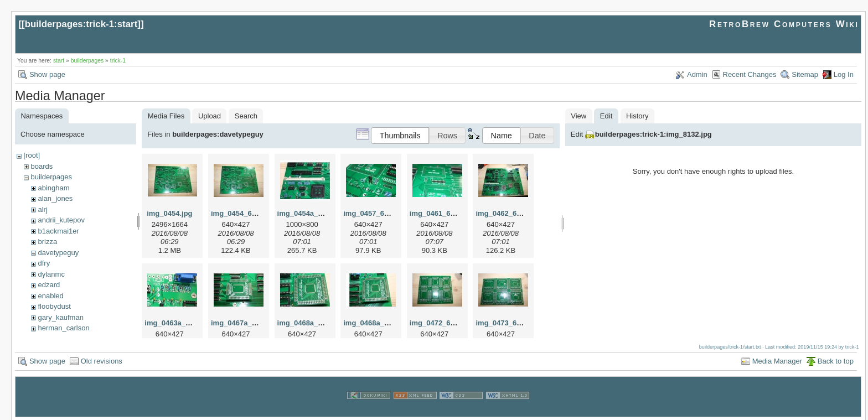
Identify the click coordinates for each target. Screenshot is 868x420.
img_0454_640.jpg (242, 213)
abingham (53, 188)
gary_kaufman (60, 317)
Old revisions (102, 360)
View (578, 116)
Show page (47, 74)
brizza (47, 242)
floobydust (54, 306)
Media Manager (777, 360)
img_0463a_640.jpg (177, 323)
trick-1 (118, 61)
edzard (49, 285)
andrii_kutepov (61, 220)
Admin (697, 74)
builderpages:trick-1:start (81, 24)
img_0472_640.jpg (440, 323)
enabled (50, 296)
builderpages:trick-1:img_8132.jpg (653, 134)
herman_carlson (63, 328)
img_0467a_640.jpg (244, 323)
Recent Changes (750, 74)
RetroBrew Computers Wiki (784, 24)
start (59, 61)
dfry (44, 263)
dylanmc (51, 274)
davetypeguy (58, 253)
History (637, 116)
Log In (844, 74)
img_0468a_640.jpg (310, 323)
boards (42, 166)
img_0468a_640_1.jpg (380, 323)
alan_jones (55, 198)
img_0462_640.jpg (506, 213)
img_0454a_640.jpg (310, 213)
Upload (210, 116)
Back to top (836, 360)
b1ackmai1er (58, 231)
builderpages (87, 61)
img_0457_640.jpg (374, 213)
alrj (42, 209)
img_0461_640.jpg (440, 213)
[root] (32, 155)
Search (246, 116)
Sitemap (805, 74)
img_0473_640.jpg (506, 323)
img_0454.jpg (169, 213)
